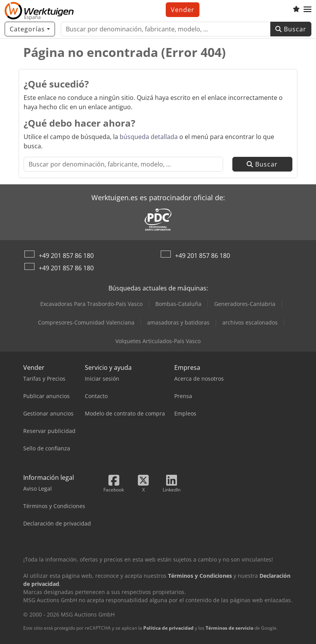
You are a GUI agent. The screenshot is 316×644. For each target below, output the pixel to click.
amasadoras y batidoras (178, 322)
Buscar (291, 29)
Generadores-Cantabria (245, 304)
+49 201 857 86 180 (66, 256)
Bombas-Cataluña (178, 304)
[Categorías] (30, 29)
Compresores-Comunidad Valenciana (86, 322)
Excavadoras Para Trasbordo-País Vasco (91, 304)
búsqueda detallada (149, 137)
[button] (307, 10)
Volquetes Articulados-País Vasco (158, 341)
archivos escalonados (250, 322)
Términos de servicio (229, 628)
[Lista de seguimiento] (296, 10)
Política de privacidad (168, 628)
